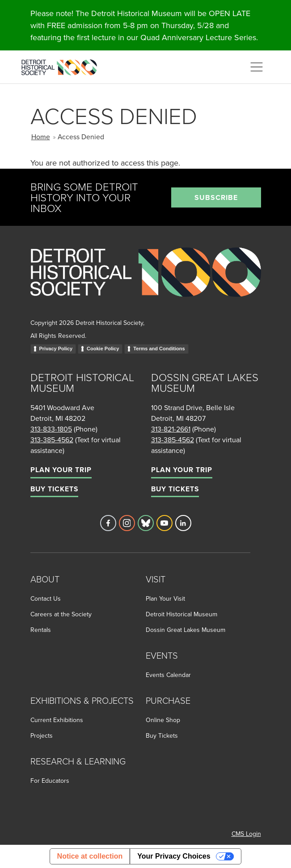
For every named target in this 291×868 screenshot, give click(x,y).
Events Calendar (168, 675)
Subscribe (216, 197)
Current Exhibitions (57, 720)
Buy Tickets (54, 489)
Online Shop (163, 720)
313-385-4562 (52, 440)
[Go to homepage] (146, 282)
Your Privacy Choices (174, 856)
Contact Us (46, 598)
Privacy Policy (56, 349)
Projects (42, 735)
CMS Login (246, 834)
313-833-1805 (51, 429)
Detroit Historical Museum (181, 614)
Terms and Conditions (159, 349)
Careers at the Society (61, 614)
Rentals (41, 630)
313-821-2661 (171, 429)
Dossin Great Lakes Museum (186, 630)
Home (41, 137)
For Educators (50, 781)
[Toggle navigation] (257, 67)
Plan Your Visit (165, 598)
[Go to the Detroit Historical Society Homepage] (63, 66)
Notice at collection (90, 856)
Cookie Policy (103, 349)
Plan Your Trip (61, 470)
